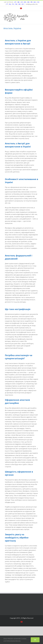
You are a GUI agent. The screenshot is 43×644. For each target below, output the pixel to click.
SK (16, 4)
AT (15, 2)
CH (38, 2)
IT (7, 4)
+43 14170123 (8, 2)
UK (19, 4)
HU (35, 2)
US (23, 4)
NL (10, 4)
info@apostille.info (32, 4)
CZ (22, 2)
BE (19, 2)
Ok (35, 640)
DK (28, 2)
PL (13, 4)
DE (25, 2)
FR (31, 2)
